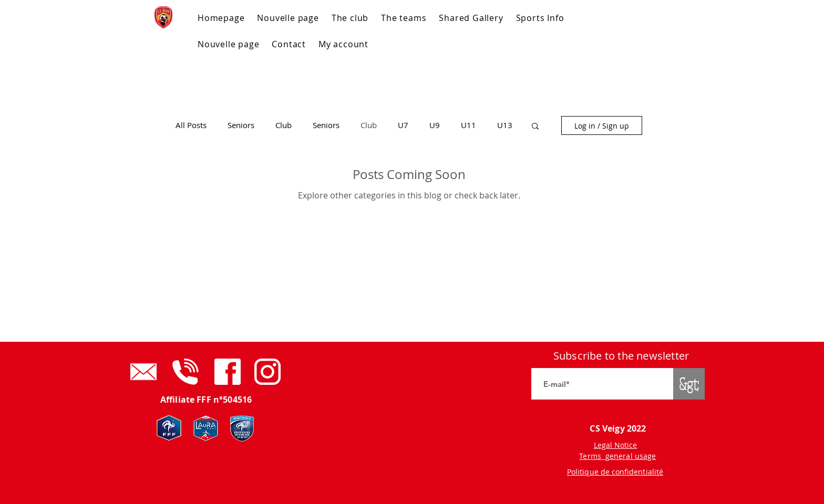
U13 (505, 125)
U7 (403, 125)
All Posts (191, 125)
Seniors (241, 125)
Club (284, 125)
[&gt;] (689, 384)
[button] (535, 127)
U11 (468, 125)
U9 (435, 125)
